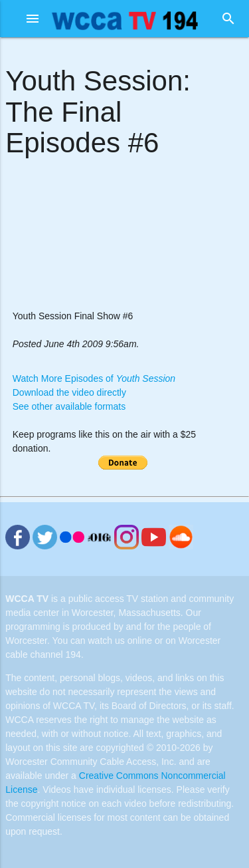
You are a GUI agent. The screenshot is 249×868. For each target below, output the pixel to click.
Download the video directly (69, 392)
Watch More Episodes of (94, 378)
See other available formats (69, 406)
